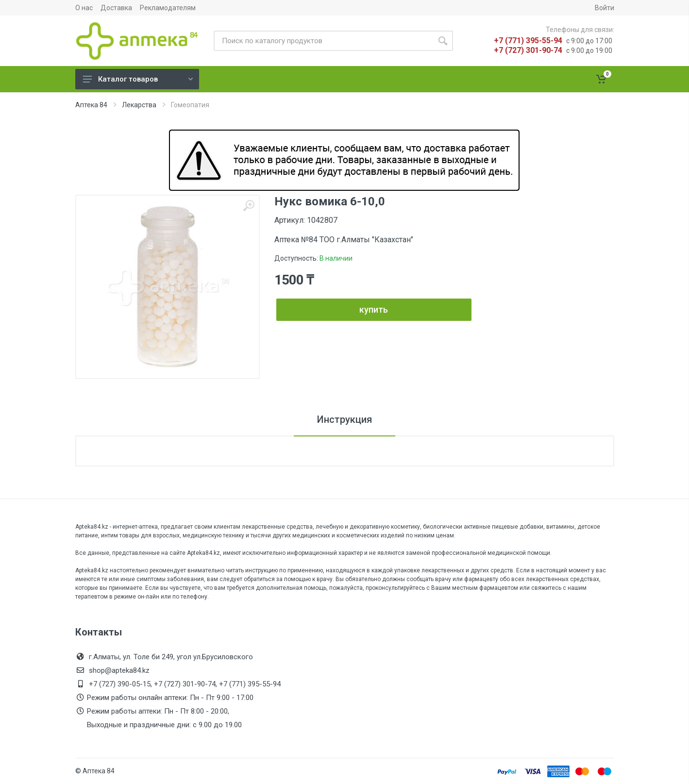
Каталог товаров (138, 79)
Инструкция (344, 419)
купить (374, 309)
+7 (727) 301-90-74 (528, 50)
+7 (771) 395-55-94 (528, 41)
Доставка (116, 8)
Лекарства (139, 105)
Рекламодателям (168, 8)
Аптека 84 (91, 105)
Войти (605, 8)
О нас (84, 8)
